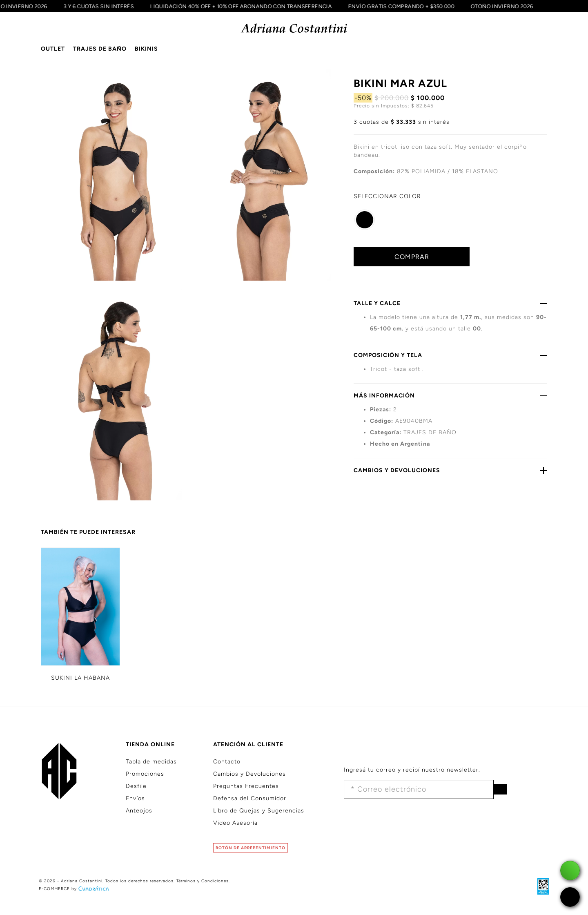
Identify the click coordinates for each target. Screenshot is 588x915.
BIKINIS (146, 49)
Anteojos (139, 811)
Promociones (145, 774)
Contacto (227, 762)
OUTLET (53, 49)
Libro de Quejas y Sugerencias (259, 811)
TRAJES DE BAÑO (100, 49)
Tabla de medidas (151, 762)
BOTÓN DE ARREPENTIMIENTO (251, 848)
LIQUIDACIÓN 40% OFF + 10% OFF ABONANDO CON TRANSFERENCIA (250, 6)
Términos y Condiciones (203, 881)
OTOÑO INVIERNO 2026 (511, 6)
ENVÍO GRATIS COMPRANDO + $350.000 (410, 6)
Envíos (135, 798)
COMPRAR (412, 257)
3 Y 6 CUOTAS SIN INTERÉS (108, 6)
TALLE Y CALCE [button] (450, 303)
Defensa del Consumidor (250, 798)
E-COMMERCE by (75, 889)
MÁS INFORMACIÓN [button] (450, 395)
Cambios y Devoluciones (249, 774)
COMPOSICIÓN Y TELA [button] (450, 355)
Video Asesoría (235, 823)
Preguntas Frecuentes (246, 786)
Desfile (136, 786)
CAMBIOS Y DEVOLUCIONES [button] (450, 470)
